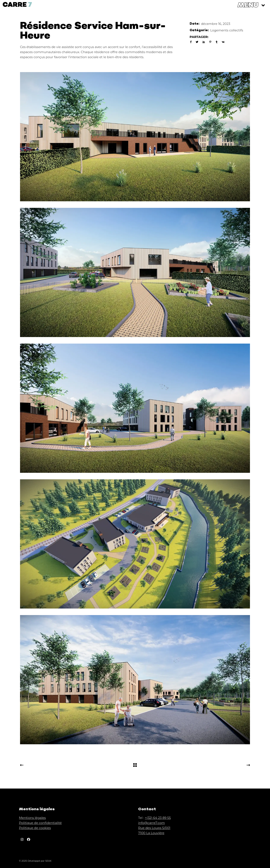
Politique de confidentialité (40, 823)
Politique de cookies (35, 828)
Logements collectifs (227, 30)
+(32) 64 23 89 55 (158, 818)
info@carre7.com (151, 823)
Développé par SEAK (40, 861)
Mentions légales (32, 818)
